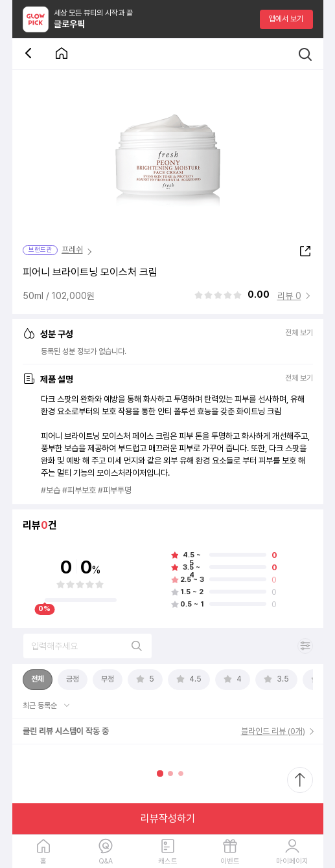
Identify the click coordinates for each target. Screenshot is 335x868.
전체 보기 (299, 333)
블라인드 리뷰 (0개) (273, 731)
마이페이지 (292, 861)
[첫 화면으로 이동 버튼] (62, 54)
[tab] (38, 680)
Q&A (106, 861)
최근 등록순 (41, 706)
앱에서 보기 (286, 19)
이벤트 (230, 861)
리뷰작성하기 (168, 818)
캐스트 (168, 861)
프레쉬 (72, 250)
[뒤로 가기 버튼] (30, 54)
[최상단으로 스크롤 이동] (300, 780)
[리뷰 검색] (87, 646)
